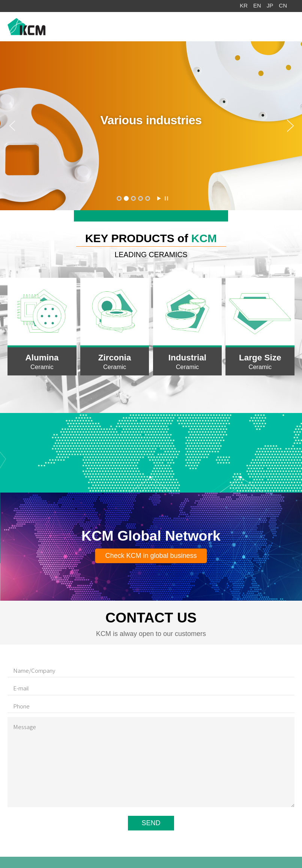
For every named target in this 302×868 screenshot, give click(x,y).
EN (257, 5)
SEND (151, 823)
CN (283, 5)
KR (244, 5)
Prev (8, 126)
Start (159, 198)
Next (294, 126)
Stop (166, 198)
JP (270, 5)
